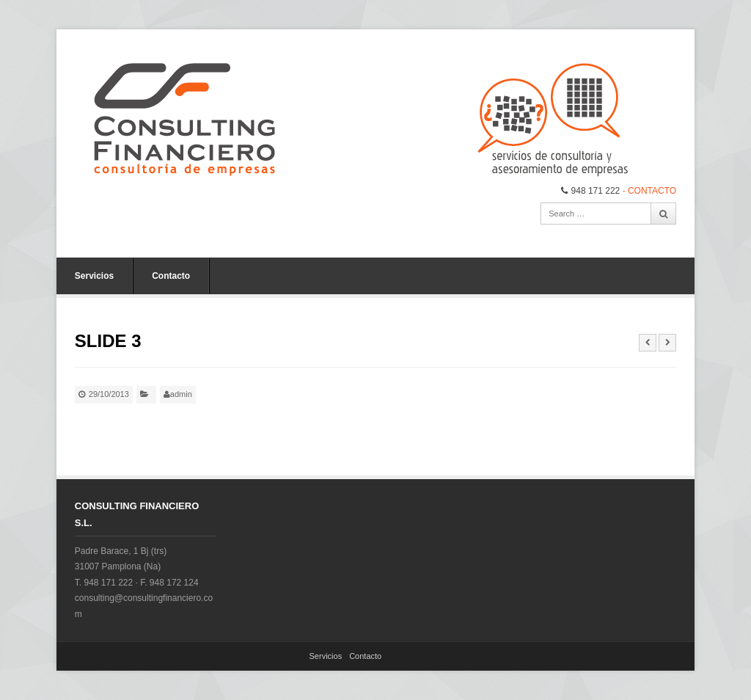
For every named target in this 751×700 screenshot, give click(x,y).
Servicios (94, 276)
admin (181, 394)
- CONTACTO (650, 191)
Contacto (171, 276)
